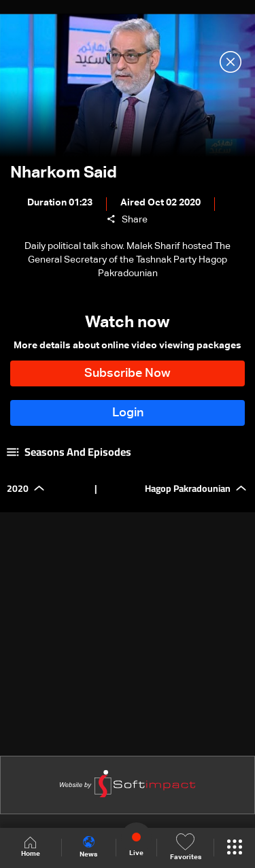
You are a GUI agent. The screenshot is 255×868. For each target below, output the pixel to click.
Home (31, 847)
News (88, 847)
